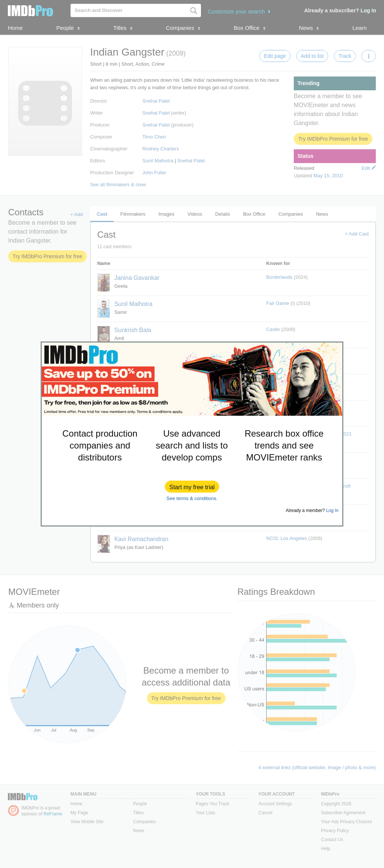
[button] (192, 487)
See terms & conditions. (192, 498)
